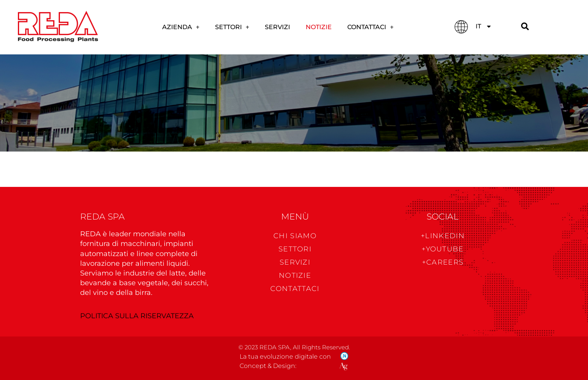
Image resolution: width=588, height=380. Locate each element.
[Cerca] (525, 27)
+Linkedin (443, 236)
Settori (295, 249)
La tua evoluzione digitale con (285, 356)
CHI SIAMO (295, 236)
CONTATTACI (370, 27)
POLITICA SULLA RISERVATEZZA (137, 316)
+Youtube (443, 249)
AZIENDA (181, 27)
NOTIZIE (295, 275)
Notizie (319, 27)
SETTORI (232, 27)
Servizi (277, 27)
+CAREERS (443, 262)
